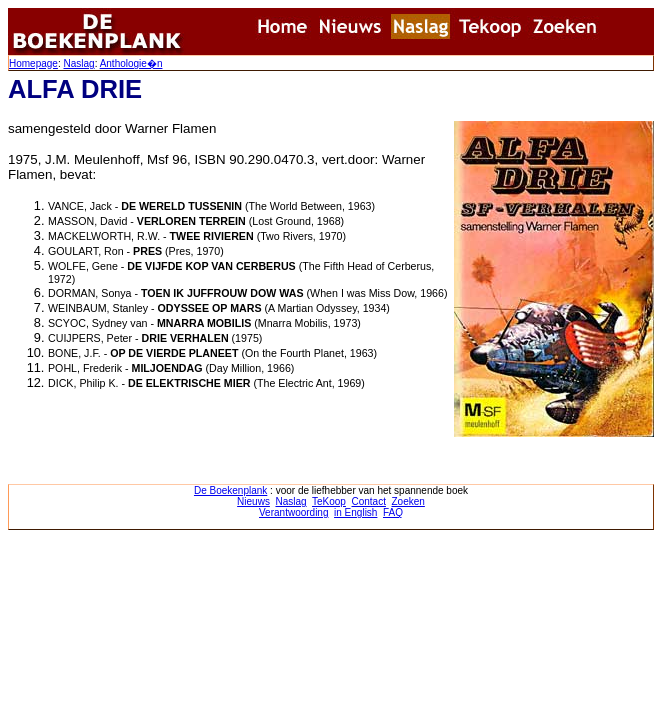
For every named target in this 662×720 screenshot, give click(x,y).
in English (355, 512)
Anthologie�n (131, 63)
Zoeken (408, 501)
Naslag (78, 63)
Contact (368, 501)
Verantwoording (294, 512)
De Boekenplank (230, 490)
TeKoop (329, 501)
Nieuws (253, 501)
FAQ (393, 512)
